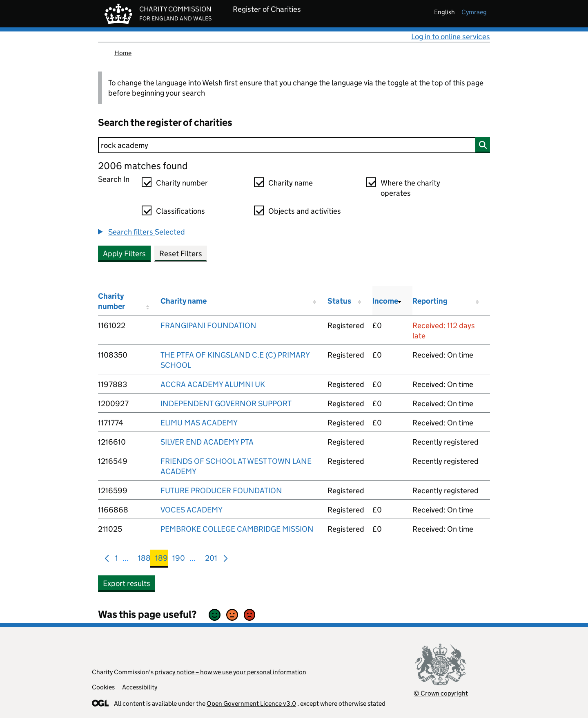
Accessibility (140, 687)
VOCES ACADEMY (192, 510)
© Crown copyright (441, 693)
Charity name (291, 183)
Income (385, 301)
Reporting (430, 301)
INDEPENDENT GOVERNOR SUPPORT (226, 404)
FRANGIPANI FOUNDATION (208, 325)
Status (339, 301)
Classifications (180, 211)
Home (123, 53)
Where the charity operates (410, 188)
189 (161, 560)
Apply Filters (124, 254)
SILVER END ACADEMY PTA (207, 442)
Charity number (182, 183)
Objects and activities (305, 211)
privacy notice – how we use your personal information (231, 672)
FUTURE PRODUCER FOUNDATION (221, 491)
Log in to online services (451, 37)
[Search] (294, 145)
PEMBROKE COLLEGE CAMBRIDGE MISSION (237, 529)
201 (211, 560)
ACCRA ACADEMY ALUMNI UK (213, 384)
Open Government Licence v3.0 (251, 703)
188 (144, 560)
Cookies (103, 687)
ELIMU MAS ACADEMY (199, 423)
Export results (127, 583)
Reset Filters (181, 254)
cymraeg (474, 12)
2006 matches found (143, 166)
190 (179, 560)
